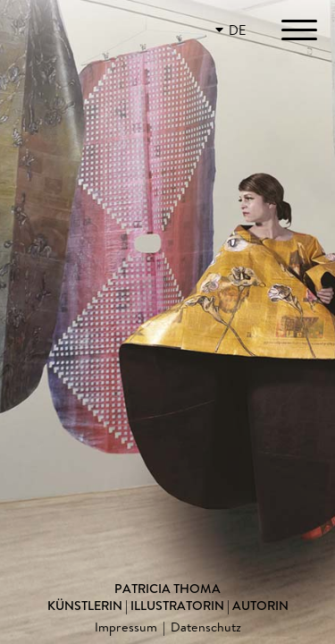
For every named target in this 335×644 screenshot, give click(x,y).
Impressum (126, 627)
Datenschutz (206, 627)
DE (237, 30)
